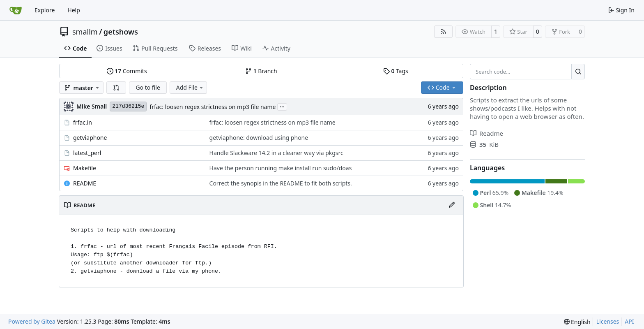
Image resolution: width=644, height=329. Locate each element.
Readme (486, 133)
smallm (85, 32)
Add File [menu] (190, 87)
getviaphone (90, 138)
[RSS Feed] (444, 32)
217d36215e (128, 106)
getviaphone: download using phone (259, 138)
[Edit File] (452, 205)
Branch (261, 71)
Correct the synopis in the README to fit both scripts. (281, 183)
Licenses (608, 321)
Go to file (148, 87)
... (282, 106)
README (85, 183)
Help (74, 10)
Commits (127, 71)
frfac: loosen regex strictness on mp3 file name (213, 107)
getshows (121, 32)
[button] (116, 88)
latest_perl (87, 153)
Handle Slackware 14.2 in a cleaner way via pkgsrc (276, 153)
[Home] (16, 10)
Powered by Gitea (32, 321)
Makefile (85, 168)
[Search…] (578, 72)
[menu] (577, 322)
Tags (396, 71)
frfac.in (83, 122)
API (629, 321)
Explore (45, 10)
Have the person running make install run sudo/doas (281, 168)
